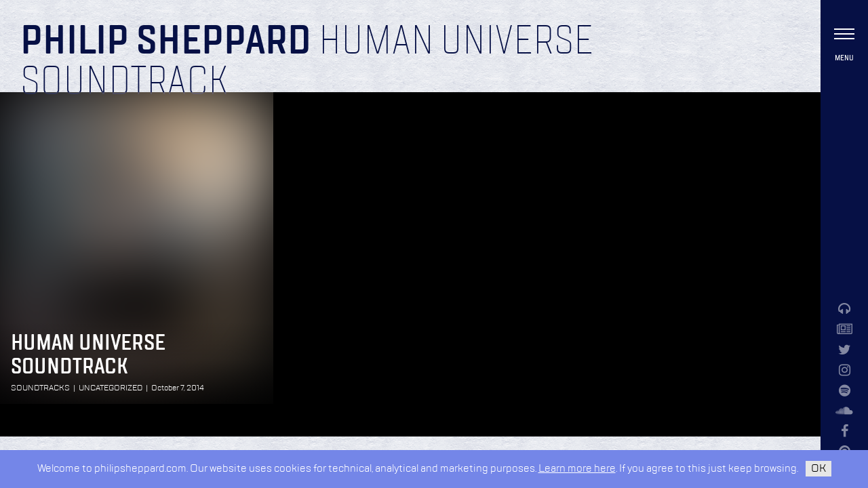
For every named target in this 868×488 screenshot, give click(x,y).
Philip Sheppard (166, 42)
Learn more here (577, 469)
